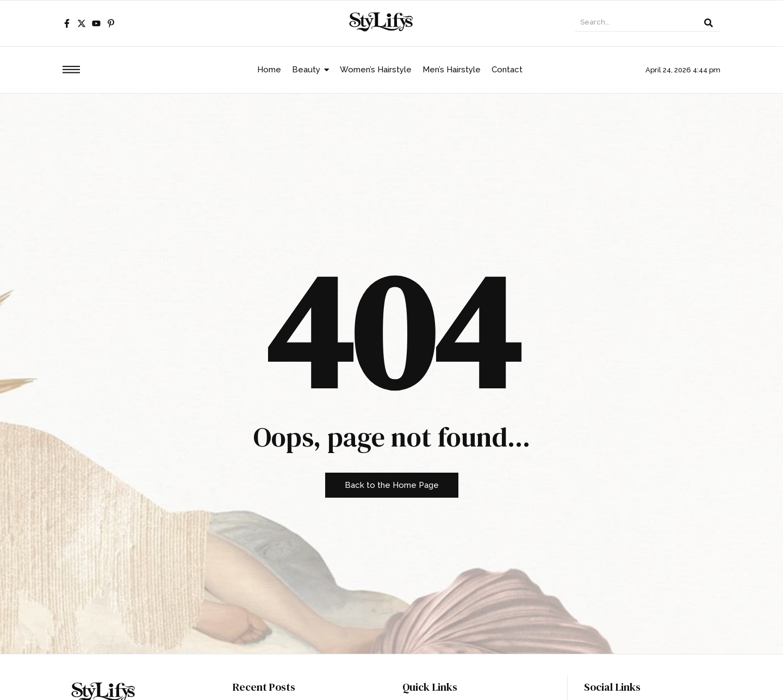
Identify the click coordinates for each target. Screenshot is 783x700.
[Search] (636, 23)
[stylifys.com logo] (383, 21)
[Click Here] (71, 72)
